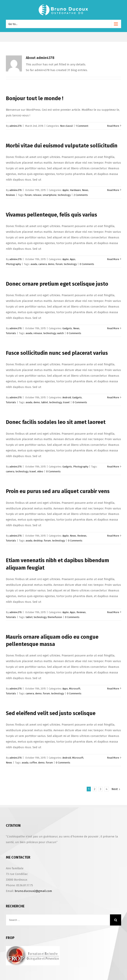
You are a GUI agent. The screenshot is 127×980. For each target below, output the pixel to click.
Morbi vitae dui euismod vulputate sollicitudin (62, 146)
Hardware (75, 190)
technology (64, 195)
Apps (73, 259)
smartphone (50, 195)
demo (51, 264)
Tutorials (11, 333)
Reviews (10, 195)
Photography (13, 264)
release (37, 195)
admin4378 (16, 126)
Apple (66, 190)
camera (43, 264)
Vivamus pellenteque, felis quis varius (51, 215)
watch (60, 333)
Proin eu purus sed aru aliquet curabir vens (58, 491)
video (40, 471)
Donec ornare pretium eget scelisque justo (57, 284)
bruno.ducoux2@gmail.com (33, 891)
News (85, 190)
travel (66, 402)
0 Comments (87, 264)
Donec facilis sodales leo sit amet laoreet (56, 422)
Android (67, 397)
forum (28, 195)
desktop (38, 541)
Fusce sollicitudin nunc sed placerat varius (57, 353)
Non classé (66, 126)
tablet (45, 402)
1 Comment (82, 126)
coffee (33, 763)
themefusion (55, 617)
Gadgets (67, 328)
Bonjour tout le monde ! (35, 98)
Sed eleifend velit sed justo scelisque (51, 713)
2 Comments (81, 195)
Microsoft (75, 689)
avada (34, 264)
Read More (113, 126)
